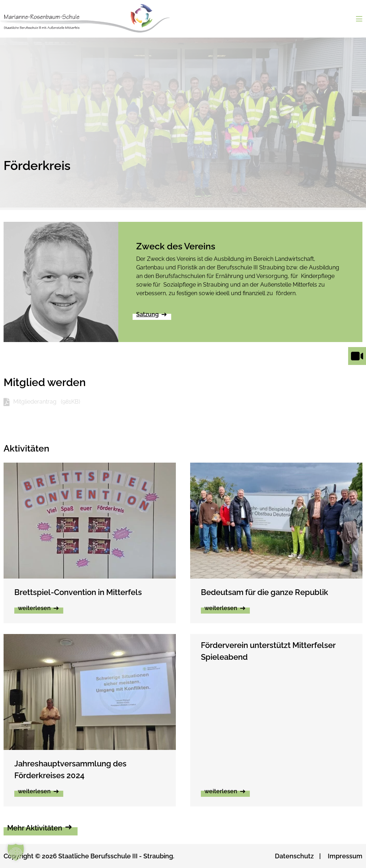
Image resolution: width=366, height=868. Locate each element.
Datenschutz (294, 856)
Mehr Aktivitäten (35, 828)
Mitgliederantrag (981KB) (47, 402)
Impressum (345, 856)
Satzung (147, 314)
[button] (16, 852)
